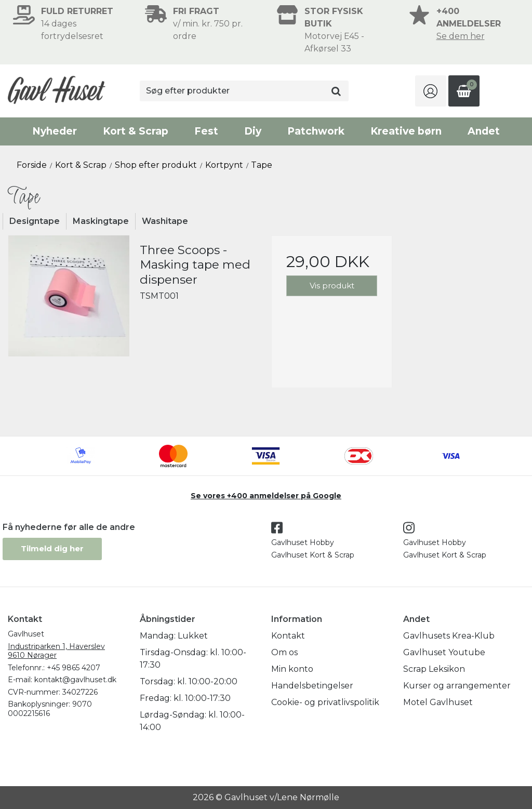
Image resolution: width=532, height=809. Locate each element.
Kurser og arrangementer (457, 686)
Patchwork (316, 131)
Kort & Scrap (136, 131)
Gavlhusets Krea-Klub (449, 636)
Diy (253, 131)
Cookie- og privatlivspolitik (325, 702)
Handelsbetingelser (312, 686)
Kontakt (288, 636)
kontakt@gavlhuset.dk (75, 680)
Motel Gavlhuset (438, 702)
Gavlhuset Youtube (444, 652)
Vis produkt (332, 286)
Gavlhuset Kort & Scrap (313, 555)
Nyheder (55, 131)
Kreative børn (406, 131)
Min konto (292, 669)
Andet (484, 131)
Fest (206, 131)
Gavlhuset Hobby (303, 542)
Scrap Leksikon (434, 669)
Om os (284, 652)
